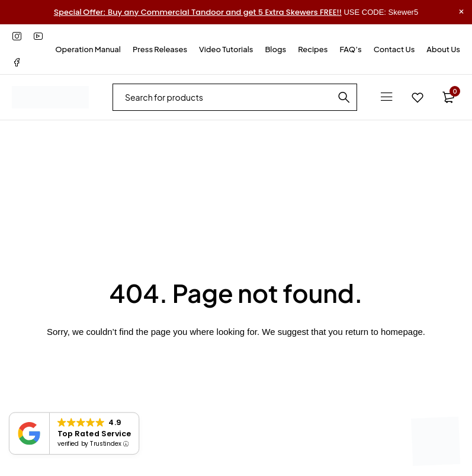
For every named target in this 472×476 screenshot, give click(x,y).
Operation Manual (88, 49)
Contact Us (394, 49)
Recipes (313, 49)
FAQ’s (350, 49)
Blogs (275, 49)
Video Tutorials (226, 49)
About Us (443, 49)
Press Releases (160, 49)
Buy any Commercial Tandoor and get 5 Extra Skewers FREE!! (198, 12)
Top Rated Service (94, 433)
